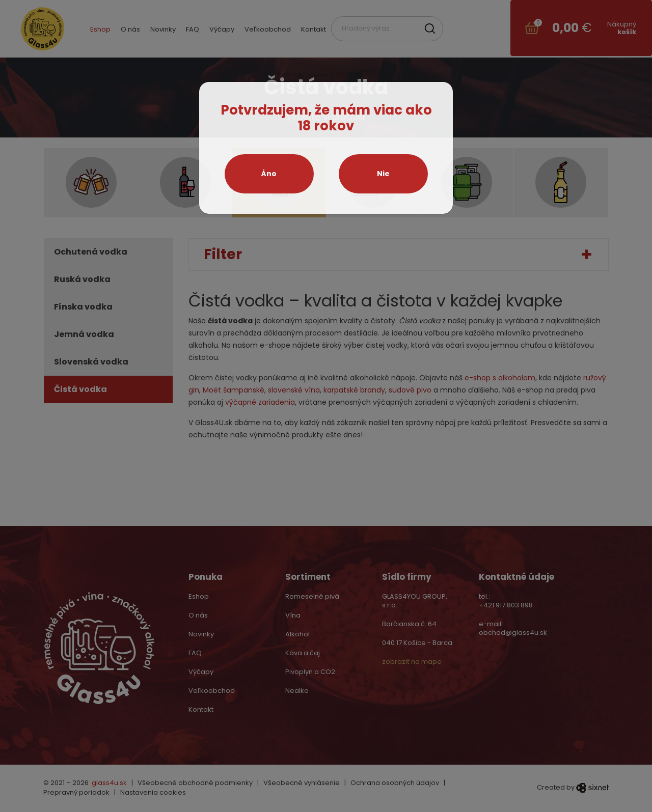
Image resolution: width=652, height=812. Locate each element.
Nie (383, 174)
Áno (269, 174)
